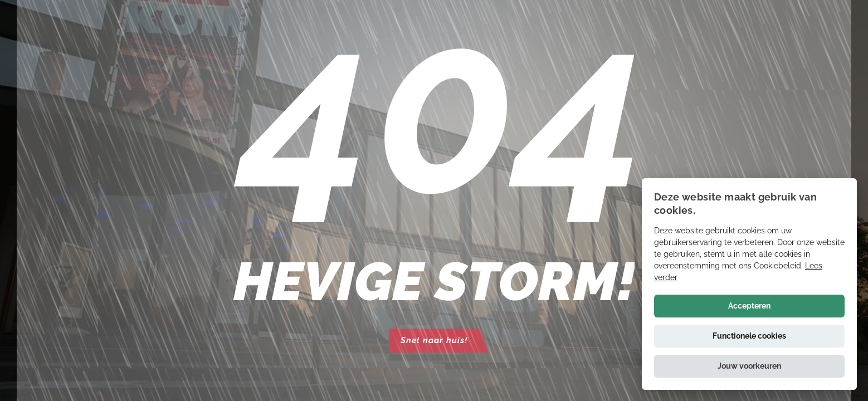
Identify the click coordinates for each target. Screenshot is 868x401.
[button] (749, 366)
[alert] (749, 284)
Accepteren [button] (749, 306)
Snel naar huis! (434, 340)
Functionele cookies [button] (749, 336)
